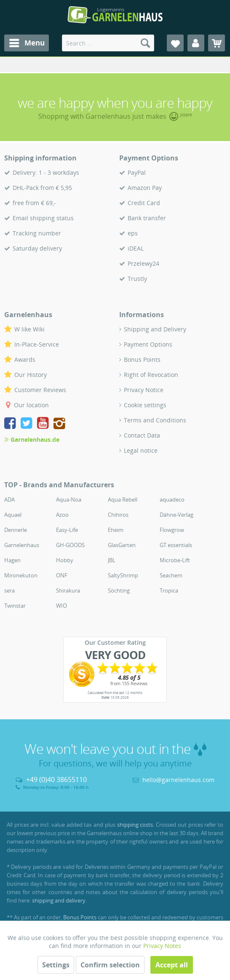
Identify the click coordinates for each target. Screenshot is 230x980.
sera (9, 590)
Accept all (172, 965)
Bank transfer (147, 218)
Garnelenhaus (22, 545)
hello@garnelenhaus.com (178, 780)
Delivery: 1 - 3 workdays (46, 172)
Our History (31, 375)
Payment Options (148, 344)
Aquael (13, 515)
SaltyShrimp (123, 575)
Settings (56, 965)
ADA (9, 499)
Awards (25, 359)
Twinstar (15, 606)
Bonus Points (142, 359)
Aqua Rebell (123, 499)
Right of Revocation (151, 375)
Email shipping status (43, 218)
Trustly (137, 279)
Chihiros (118, 515)
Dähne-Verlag (177, 515)
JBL (112, 560)
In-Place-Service (37, 344)
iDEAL (136, 248)
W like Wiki (29, 329)
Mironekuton (21, 575)
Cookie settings (145, 405)
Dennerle (16, 530)
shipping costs (135, 825)
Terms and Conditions (155, 420)
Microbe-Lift (175, 560)
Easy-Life (67, 530)
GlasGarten (122, 545)
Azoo (62, 515)
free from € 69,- (34, 203)
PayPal (137, 172)
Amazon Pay (145, 188)
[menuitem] (27, 43)
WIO (62, 606)
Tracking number (37, 233)
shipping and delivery (59, 900)
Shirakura (68, 590)
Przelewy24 (143, 263)
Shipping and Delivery (155, 329)
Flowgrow (172, 530)
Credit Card (144, 203)
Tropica (169, 590)
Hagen (12, 560)
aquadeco (172, 499)
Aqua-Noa (69, 499)
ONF (62, 575)
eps (133, 233)
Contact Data (142, 435)
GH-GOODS (70, 545)
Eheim (116, 530)
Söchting (119, 590)
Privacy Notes (162, 946)
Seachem (171, 575)
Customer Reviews (40, 390)
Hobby (65, 560)
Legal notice (141, 450)
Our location (31, 405)
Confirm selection (110, 965)
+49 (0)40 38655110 (56, 780)
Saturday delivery (37, 248)
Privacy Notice (144, 390)
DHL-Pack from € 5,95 (42, 188)
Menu (27, 42)
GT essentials (176, 545)
